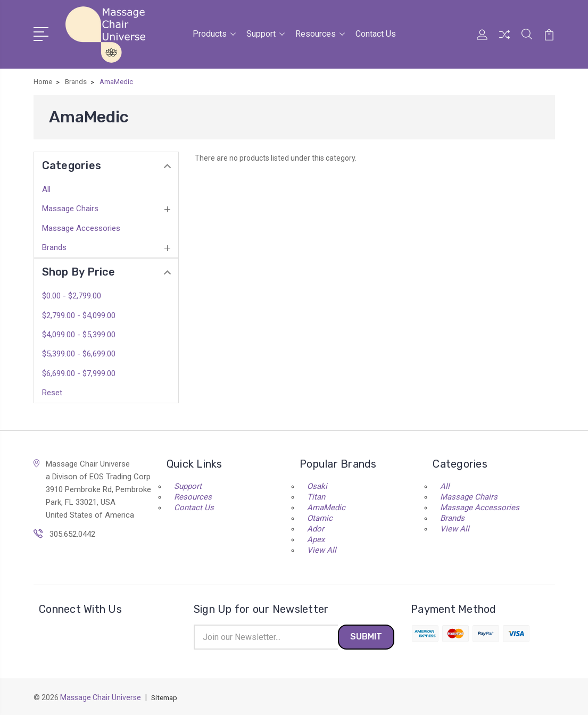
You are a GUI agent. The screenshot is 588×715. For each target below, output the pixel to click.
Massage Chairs (70, 207)
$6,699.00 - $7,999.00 (79, 371)
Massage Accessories (81, 226)
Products (214, 33)
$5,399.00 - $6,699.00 (79, 352)
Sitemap (165, 697)
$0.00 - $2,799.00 (72, 294)
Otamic (320, 516)
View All (322, 548)
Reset (52, 390)
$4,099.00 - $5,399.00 (79, 333)
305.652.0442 (72, 532)
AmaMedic (326, 505)
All (46, 188)
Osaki (317, 484)
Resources (320, 33)
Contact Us (376, 33)
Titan (316, 495)
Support (266, 33)
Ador (316, 527)
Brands (54, 246)
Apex (316, 537)
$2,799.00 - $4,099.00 (79, 313)
